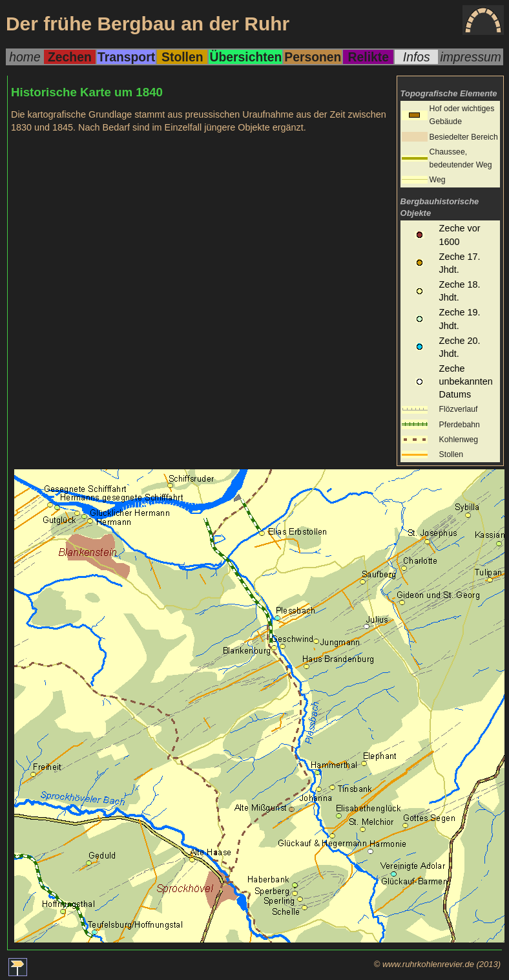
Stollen (182, 57)
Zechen (70, 57)
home (25, 57)
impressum (471, 57)
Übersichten (245, 57)
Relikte (369, 57)
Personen (313, 57)
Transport (126, 57)
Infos (417, 57)
